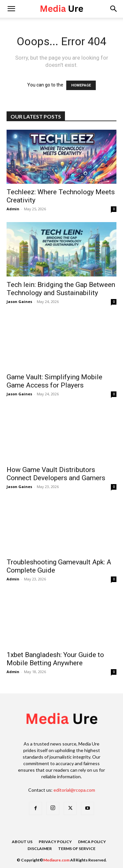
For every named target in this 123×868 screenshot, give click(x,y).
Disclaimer (40, 849)
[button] (114, 9)
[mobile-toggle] (11, 9)
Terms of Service (77, 849)
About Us (22, 842)
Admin (13, 209)
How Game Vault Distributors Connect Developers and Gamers (56, 474)
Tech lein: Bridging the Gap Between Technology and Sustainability (61, 289)
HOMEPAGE (81, 85)
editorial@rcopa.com (74, 790)
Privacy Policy (55, 842)
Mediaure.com (56, 860)
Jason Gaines (19, 302)
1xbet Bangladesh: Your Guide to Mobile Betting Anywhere (55, 659)
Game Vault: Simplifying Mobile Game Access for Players (54, 381)
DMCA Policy (92, 842)
